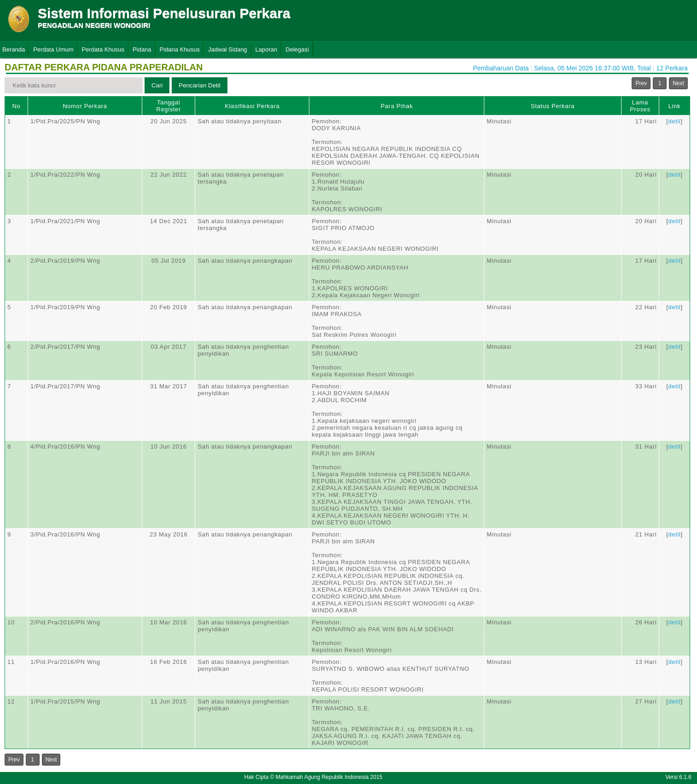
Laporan (267, 49)
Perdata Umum (53, 49)
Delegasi (297, 49)
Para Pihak (397, 106)
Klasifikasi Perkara (252, 106)
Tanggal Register (168, 106)
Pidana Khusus (180, 49)
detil (674, 121)
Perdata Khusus (103, 49)
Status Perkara (553, 106)
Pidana (142, 49)
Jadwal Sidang (228, 49)
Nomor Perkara (85, 106)
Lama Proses (640, 106)
